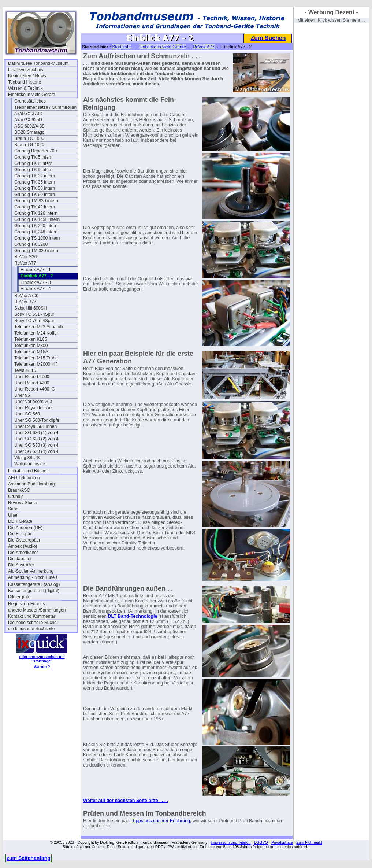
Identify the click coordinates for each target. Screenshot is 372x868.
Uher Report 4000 (32, 377)
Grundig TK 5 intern (34, 157)
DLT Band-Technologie (132, 616)
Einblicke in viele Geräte (32, 95)
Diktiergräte (19, 597)
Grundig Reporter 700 (36, 151)
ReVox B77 (25, 302)
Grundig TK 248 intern (36, 232)
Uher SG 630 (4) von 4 (36, 451)
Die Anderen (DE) (25, 528)
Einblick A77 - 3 (36, 282)
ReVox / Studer (23, 503)
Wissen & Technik (25, 88)
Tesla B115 (25, 370)
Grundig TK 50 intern (35, 188)
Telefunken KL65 (31, 339)
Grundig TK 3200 (31, 244)
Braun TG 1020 (29, 145)
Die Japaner (20, 559)
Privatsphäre (282, 842)
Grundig (16, 496)
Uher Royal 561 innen (36, 426)
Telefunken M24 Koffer (36, 333)
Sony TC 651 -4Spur (34, 314)
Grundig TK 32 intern (35, 176)
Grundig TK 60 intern (35, 195)
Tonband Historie (25, 82)
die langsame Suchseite (31, 629)
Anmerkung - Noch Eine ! (33, 577)
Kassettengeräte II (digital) (34, 591)
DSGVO (261, 842)
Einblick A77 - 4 (36, 289)
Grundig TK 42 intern (35, 207)
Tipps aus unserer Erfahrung (161, 821)
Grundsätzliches (30, 101)
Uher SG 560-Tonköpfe (37, 420)
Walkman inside (30, 464)
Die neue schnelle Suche (32, 623)
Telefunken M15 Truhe (36, 358)
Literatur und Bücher (28, 471)
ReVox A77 (25, 263)
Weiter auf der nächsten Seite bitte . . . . (126, 801)
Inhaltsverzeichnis (25, 70)
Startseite (121, 47)
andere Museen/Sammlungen (37, 610)
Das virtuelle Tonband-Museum (38, 63)
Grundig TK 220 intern (36, 226)
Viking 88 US (27, 458)
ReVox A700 (26, 296)
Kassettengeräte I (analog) (34, 584)
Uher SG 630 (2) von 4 (36, 439)
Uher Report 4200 (32, 383)
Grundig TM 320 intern (36, 251)
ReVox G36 (25, 257)
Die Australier (21, 565)
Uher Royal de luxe (33, 408)
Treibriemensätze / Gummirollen (45, 107)
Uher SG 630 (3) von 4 (36, 445)
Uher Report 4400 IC (35, 389)
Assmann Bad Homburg (31, 484)
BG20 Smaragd (29, 132)
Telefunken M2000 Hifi (36, 364)
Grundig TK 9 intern (34, 170)
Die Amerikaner (23, 553)
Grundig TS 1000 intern (37, 238)
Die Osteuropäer (24, 540)
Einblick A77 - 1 (36, 270)
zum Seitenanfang (29, 858)
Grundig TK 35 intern (35, 182)
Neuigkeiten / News (27, 76)
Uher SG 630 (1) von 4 (36, 433)
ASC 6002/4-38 (29, 126)
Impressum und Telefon (230, 842)
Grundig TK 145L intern (37, 219)
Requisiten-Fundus (27, 604)
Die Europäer (21, 534)
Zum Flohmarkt (309, 842)
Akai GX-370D (28, 114)
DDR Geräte (20, 521)
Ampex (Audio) (23, 546)
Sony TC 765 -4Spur (34, 321)
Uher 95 (22, 395)
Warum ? (42, 667)
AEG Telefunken (24, 478)
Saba (13, 509)
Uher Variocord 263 (33, 402)
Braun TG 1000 (29, 138)
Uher (13, 515)
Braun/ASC (19, 490)
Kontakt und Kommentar (32, 616)
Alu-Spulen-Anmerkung (31, 571)
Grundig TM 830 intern (36, 201)
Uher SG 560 (27, 414)
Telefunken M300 (31, 346)
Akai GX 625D (28, 120)
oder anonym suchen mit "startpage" (42, 659)
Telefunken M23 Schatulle (39, 327)
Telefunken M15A (31, 352)
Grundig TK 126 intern (36, 213)
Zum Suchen (268, 38)
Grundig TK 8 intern (34, 163)
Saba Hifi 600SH (31, 308)
